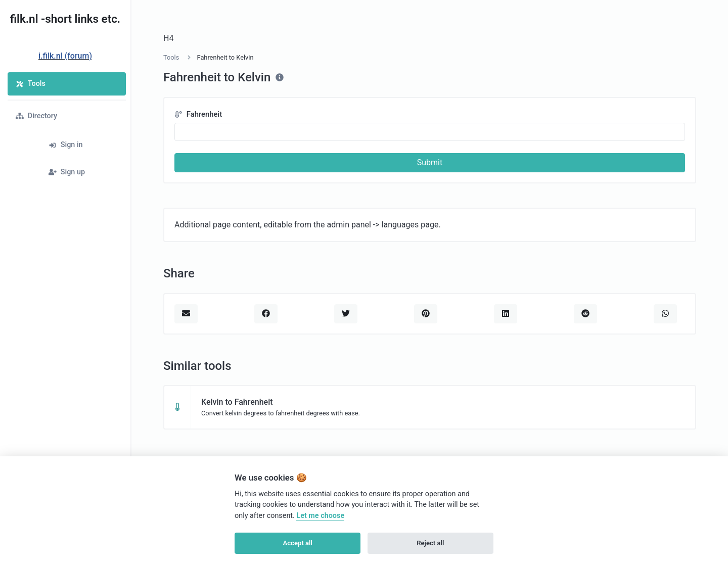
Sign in (66, 145)
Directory (36, 116)
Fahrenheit (198, 114)
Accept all (298, 543)
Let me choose (320, 516)
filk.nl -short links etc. (65, 19)
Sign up (67, 172)
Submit (430, 162)
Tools (31, 84)
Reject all (430, 543)
